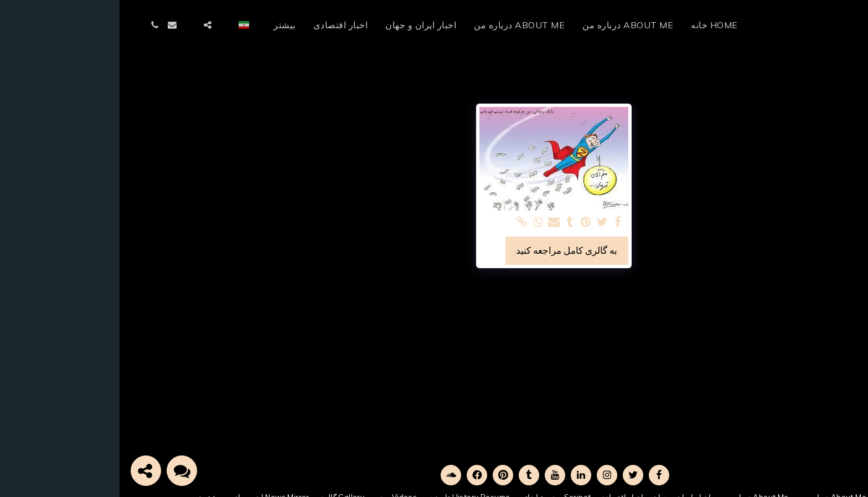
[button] (106, 25)
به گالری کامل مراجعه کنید (447, 250)
